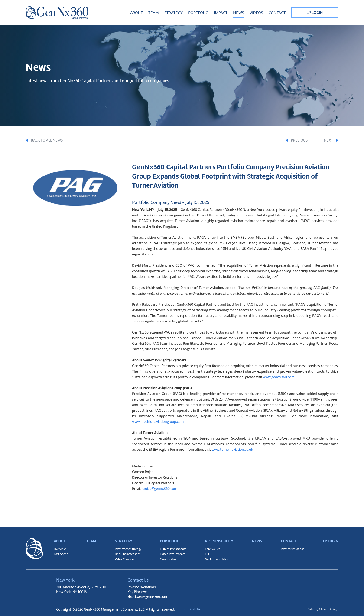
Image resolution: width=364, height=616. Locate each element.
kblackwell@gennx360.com (149, 597)
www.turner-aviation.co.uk (232, 450)
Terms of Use (196, 609)
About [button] (136, 13)
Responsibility (219, 537)
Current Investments (173, 547)
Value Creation (124, 559)
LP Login (315, 13)
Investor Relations (292, 547)
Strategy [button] (174, 13)
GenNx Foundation (217, 559)
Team (154, 13)
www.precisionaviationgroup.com (158, 422)
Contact (288, 537)
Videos (256, 13)
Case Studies (167, 559)
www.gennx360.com (279, 377)
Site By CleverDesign (323, 609)
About (60, 537)
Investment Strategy (127, 547)
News (239, 13)
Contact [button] (277, 13)
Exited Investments (172, 553)
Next (331, 141)
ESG (207, 553)
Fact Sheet (61, 553)
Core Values (212, 547)
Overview (60, 547)
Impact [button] (221, 13)
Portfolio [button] (198, 13)
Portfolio (169, 537)
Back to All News (46, 141)
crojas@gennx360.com (160, 489)
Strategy (123, 537)
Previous (291, 141)
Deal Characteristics (127, 553)
